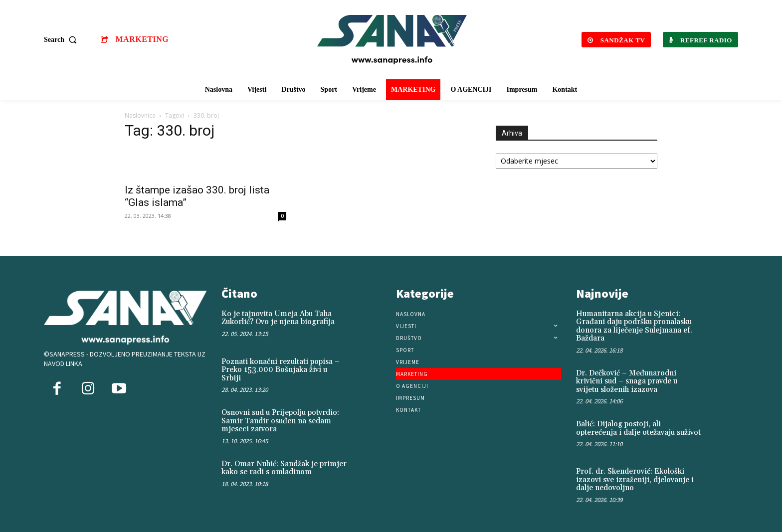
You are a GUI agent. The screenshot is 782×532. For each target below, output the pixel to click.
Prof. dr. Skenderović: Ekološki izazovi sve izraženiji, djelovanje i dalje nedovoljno (635, 480)
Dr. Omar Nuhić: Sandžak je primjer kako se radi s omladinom (284, 468)
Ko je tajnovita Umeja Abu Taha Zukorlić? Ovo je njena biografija (278, 318)
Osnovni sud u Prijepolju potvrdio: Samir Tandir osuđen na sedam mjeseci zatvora (280, 421)
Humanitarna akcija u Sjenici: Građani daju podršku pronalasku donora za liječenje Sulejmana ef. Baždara (634, 326)
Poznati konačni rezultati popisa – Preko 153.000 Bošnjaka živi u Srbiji (281, 370)
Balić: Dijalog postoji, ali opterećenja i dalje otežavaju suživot (638, 428)
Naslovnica (140, 115)
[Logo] (392, 40)
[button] (63, 40)
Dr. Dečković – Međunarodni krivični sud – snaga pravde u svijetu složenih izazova (627, 381)
